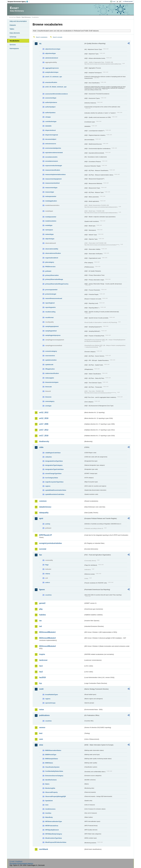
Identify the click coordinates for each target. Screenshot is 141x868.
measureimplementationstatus (55, 174)
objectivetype (50, 239)
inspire (42, 654)
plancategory (50, 262)
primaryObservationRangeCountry (57, 284)
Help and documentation (18, 21)
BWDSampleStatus (52, 759)
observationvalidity (52, 249)
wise (41, 745)
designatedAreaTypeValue (54, 461)
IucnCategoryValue (52, 478)
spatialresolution (51, 360)
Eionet (18, 17)
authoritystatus (50, 113)
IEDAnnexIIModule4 (47, 646)
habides (43, 615)
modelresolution (51, 221)
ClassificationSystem (52, 767)
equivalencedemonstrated (54, 153)
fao (41, 555)
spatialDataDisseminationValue (56, 490)
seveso (42, 727)
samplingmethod (51, 331)
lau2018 (42, 677)
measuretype (50, 192)
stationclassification (52, 373)
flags (47, 565)
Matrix (47, 784)
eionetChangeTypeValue (53, 473)
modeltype (49, 225)
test (41, 733)
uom (41, 739)
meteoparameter (51, 196)
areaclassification (51, 82)
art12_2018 (44, 418)
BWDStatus (49, 763)
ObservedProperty (51, 792)
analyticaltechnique (52, 72)
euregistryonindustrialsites (51, 543)
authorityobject (50, 107)
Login (114, 1)
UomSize (48, 813)
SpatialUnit (49, 801)
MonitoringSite (50, 788)
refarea (48, 574)
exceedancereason (52, 161)
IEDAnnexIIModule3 (47, 638)
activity (48, 524)
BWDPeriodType (51, 755)
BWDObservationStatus (53, 750)
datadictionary (45, 507)
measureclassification (53, 170)
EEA (19, 2)
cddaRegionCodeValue (53, 453)
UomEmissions (50, 809)
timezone (48, 397)
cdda (41, 447)
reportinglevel (50, 303)
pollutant (48, 271)
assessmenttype (51, 98)
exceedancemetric (51, 157)
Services (13, 45)
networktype (49, 234)
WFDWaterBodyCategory (54, 834)
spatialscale (49, 365)
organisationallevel (52, 258)
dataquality (44, 513)
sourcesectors (50, 356)
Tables (12, 29)
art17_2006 (44, 424)
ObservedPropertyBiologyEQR (56, 796)
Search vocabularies (42, 37)
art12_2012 (44, 412)
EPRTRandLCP (46, 535)
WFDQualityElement (52, 830)
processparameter (51, 290)
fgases (42, 590)
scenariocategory (51, 351)
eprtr (41, 518)
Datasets (13, 25)
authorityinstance (51, 102)
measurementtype (51, 188)
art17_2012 (44, 430)
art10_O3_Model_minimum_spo (56, 87)
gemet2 (42, 603)
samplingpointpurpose (53, 335)
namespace (49, 230)
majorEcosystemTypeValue (54, 482)
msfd (41, 689)
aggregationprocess (52, 68)
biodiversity (44, 441)
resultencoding (50, 312)
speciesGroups (50, 703)
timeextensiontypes (52, 382)
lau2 (41, 672)
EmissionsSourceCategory (54, 776)
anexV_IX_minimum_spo (54, 77)
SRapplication (50, 369)
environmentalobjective (53, 148)
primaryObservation (52, 275)
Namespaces (14, 48)
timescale (48, 387)
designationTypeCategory (54, 465)
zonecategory (50, 401)
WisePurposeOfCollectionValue (56, 842)
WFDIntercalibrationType (54, 821)
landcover (43, 660)
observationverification (53, 253)
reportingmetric (51, 307)
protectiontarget (51, 294)
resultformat (49, 317)
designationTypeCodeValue (54, 469)
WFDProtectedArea (52, 826)
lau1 (41, 666)
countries (48, 595)
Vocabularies (14, 41)
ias (40, 621)
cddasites (49, 457)
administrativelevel (52, 58)
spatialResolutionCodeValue (55, 494)
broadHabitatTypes (52, 695)
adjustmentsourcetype (53, 49)
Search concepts (58, 37)
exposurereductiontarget (54, 166)
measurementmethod (52, 183)
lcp (40, 683)
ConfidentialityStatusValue (54, 771)
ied (40, 626)
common (43, 501)
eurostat (43, 549)
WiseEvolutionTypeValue (54, 838)
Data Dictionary (26, 17)
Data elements (15, 33)
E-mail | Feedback (16, 861)
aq (40, 43)
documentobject (51, 139)
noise (42, 710)
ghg (41, 609)
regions (48, 486)
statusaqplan (50, 378)
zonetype (48, 406)
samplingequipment (52, 326)
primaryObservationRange (54, 279)
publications (44, 715)
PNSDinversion (50, 267)
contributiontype (51, 121)
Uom (47, 805)
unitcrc (48, 582)
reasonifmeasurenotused (54, 298)
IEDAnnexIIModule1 (47, 632)
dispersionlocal (50, 130)
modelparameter (51, 217)
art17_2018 (44, 436)
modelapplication (51, 201)
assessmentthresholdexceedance (57, 94)
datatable (48, 126)
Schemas (13, 37)
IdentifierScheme (51, 780)
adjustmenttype (51, 53)
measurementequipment (53, 179)
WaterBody (49, 817)
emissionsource (51, 144)
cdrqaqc (48, 117)
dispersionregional (52, 135)
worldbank (44, 849)
